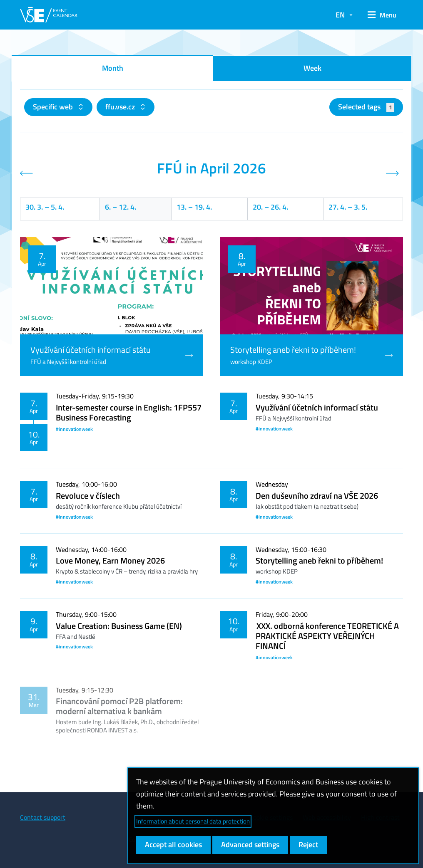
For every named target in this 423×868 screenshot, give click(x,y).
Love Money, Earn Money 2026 (110, 560)
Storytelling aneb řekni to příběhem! (319, 560)
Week (312, 68)
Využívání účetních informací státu (317, 407)
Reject (308, 845)
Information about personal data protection (193, 821)
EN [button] (340, 15)
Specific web (54, 107)
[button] (382, 15)
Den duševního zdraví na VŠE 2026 (317, 496)
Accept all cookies (173, 845)
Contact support (43, 817)
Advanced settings (250, 845)
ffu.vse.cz (121, 107)
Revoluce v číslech (88, 496)
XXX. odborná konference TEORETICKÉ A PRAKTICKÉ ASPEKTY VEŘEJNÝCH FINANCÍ (327, 636)
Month (113, 68)
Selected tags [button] (366, 107)
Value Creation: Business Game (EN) (119, 626)
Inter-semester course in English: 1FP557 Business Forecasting (129, 412)
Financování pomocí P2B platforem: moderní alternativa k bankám (119, 706)
